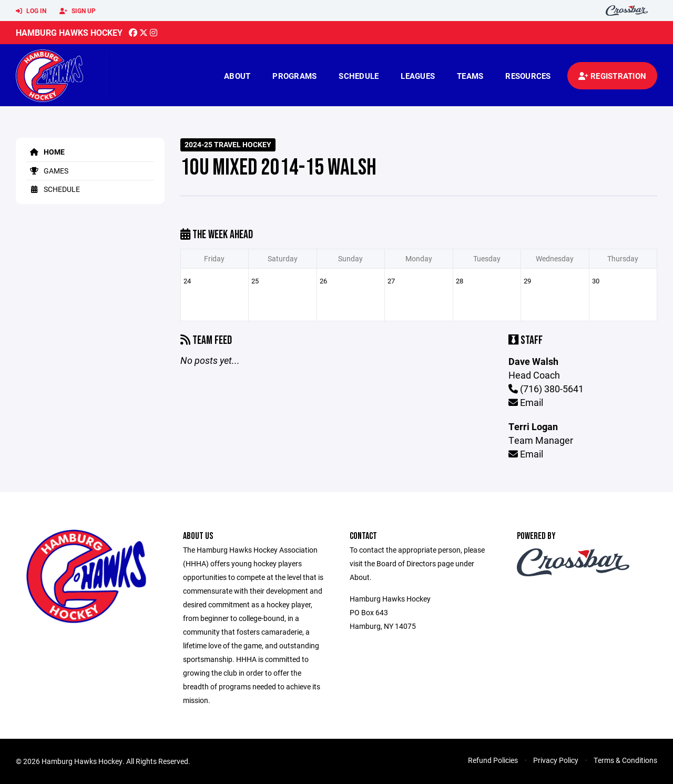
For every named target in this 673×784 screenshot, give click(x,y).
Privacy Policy (556, 760)
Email (526, 402)
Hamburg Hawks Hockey (69, 32)
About (237, 76)
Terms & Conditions (625, 760)
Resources (528, 76)
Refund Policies (493, 760)
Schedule (359, 76)
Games (47, 171)
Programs (294, 76)
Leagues (418, 76)
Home (45, 152)
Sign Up (78, 11)
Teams (470, 76)
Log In (31, 11)
